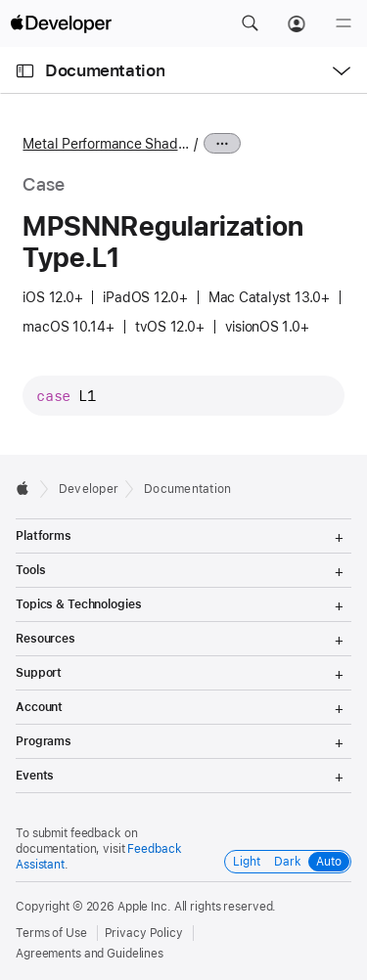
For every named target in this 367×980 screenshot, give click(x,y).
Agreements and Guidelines (90, 954)
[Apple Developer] (61, 23)
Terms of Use (51, 933)
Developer (89, 489)
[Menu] (344, 23)
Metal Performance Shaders (106, 144)
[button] (250, 23)
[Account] (297, 23)
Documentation (105, 70)
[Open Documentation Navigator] (25, 71)
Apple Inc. (144, 907)
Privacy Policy (144, 933)
